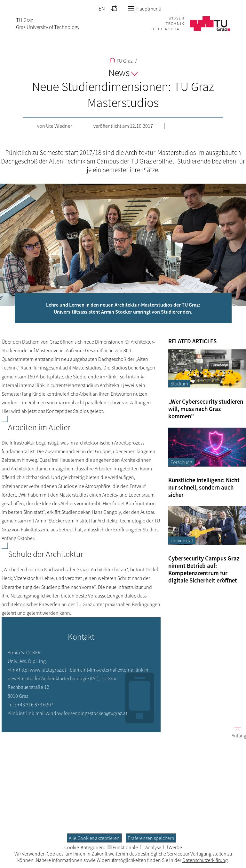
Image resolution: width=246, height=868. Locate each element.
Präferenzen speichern (151, 838)
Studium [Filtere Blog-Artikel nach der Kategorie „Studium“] (179, 384)
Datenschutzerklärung (205, 860)
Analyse (151, 847)
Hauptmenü (144, 9)
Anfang (236, 732)
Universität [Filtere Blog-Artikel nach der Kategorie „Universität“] (182, 540)
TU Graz (121, 61)
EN (102, 9)
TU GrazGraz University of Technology (48, 24)
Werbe (173, 847)
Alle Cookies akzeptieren (94, 838)
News (123, 72)
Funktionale (123, 847)
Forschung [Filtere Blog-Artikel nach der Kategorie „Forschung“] (181, 462)
